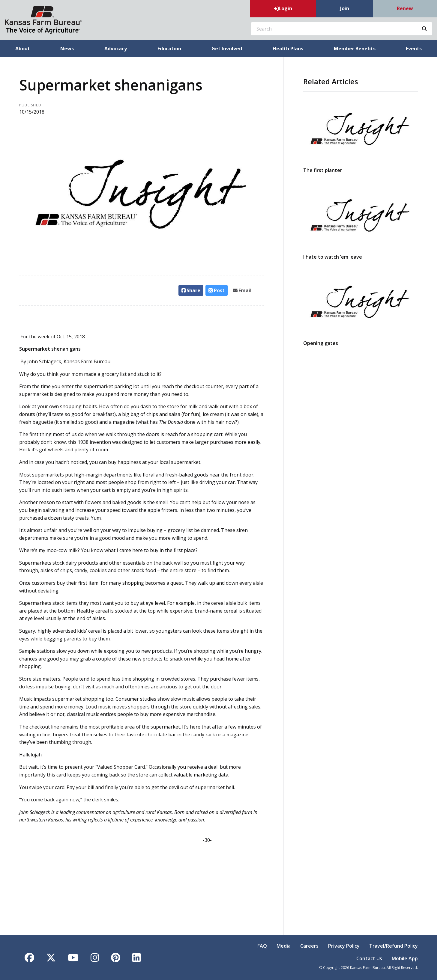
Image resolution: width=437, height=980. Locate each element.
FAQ (262, 946)
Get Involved (227, 49)
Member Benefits (355, 49)
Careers (309, 946)
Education (169, 49)
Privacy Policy (344, 946)
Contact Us (369, 958)
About (23, 49)
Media (284, 946)
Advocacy (116, 49)
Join (345, 8)
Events (414, 49)
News (67, 49)
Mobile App (405, 958)
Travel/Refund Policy (394, 946)
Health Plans (288, 49)
